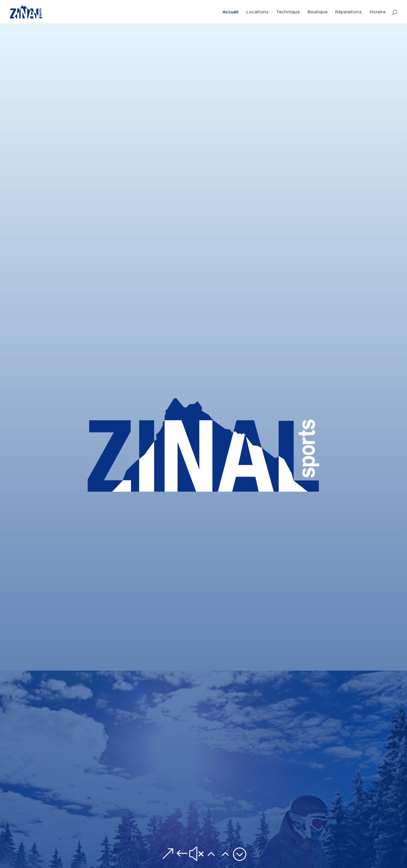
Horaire (378, 12)
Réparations (348, 12)
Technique (288, 12)
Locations (257, 12)
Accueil (231, 12)
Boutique (317, 12)
